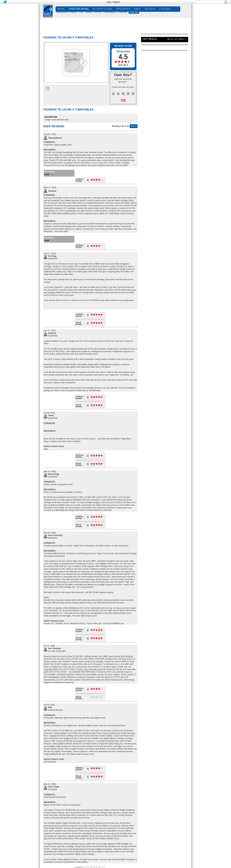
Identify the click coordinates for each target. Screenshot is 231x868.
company (94, 163)
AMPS (73, 12)
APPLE (98, 12)
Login (109, 2)
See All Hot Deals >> (177, 39)
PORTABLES (110, 12)
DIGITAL (123, 12)
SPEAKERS (62, 12)
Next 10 (134, 126)
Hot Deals (150, 39)
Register (117, 2)
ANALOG (134, 12)
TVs (81, 12)
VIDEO (89, 12)
